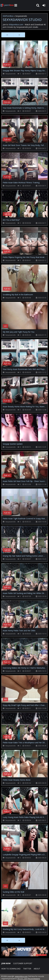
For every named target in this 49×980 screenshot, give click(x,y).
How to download (11, 969)
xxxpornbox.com (21, 976)
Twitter (27, 969)
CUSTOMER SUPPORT (23, 963)
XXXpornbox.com (7, 5)
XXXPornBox (8, 16)
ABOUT (37, 969)
